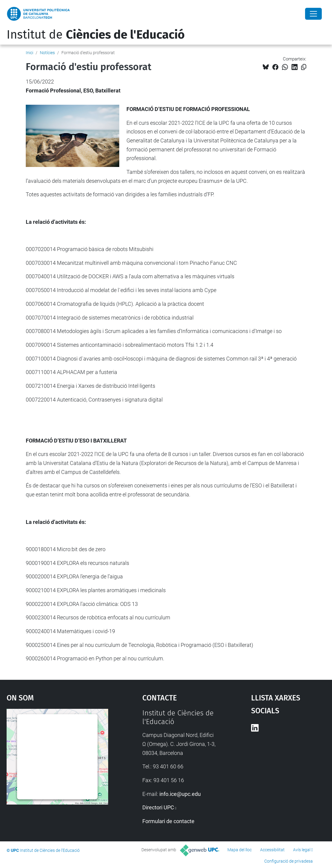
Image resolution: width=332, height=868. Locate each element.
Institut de (96, 35)
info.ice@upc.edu (180, 794)
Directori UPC (158, 807)
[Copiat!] (304, 67)
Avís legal (302, 850)
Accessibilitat (272, 850)
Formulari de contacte (168, 821)
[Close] (313, 14)
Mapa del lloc (240, 850)
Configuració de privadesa (289, 861)
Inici (30, 53)
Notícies (47, 53)
